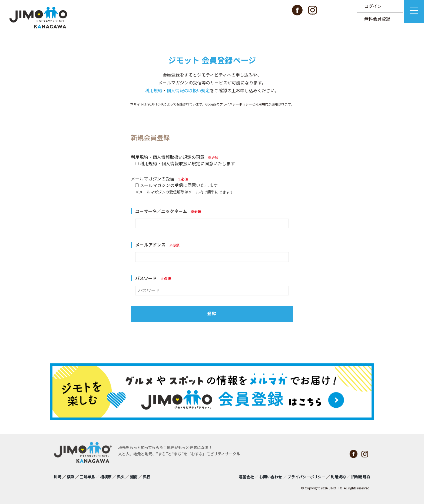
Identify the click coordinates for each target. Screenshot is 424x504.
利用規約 (154, 90)
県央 (121, 477)
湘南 (134, 477)
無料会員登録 (377, 19)
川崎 (58, 477)
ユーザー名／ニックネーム (168, 211)
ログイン (373, 6)
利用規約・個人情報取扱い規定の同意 (175, 157)
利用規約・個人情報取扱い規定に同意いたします (187, 163)
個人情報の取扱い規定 (188, 90)
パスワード (153, 278)
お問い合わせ (271, 477)
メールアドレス (157, 245)
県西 (147, 477)
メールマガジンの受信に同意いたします (179, 185)
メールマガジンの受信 (160, 179)
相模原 (106, 477)
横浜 (71, 477)
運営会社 (246, 477)
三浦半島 (87, 477)
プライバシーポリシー (236, 104)
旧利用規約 (361, 477)
